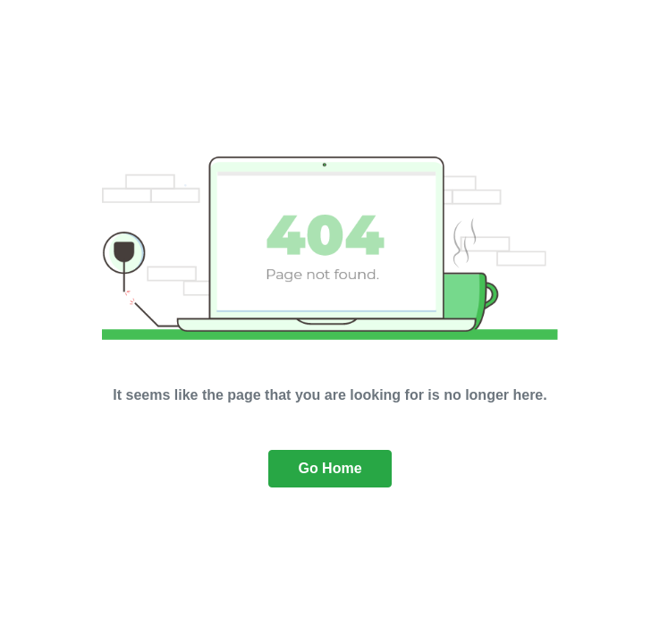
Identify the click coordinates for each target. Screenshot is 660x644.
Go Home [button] (330, 468)
